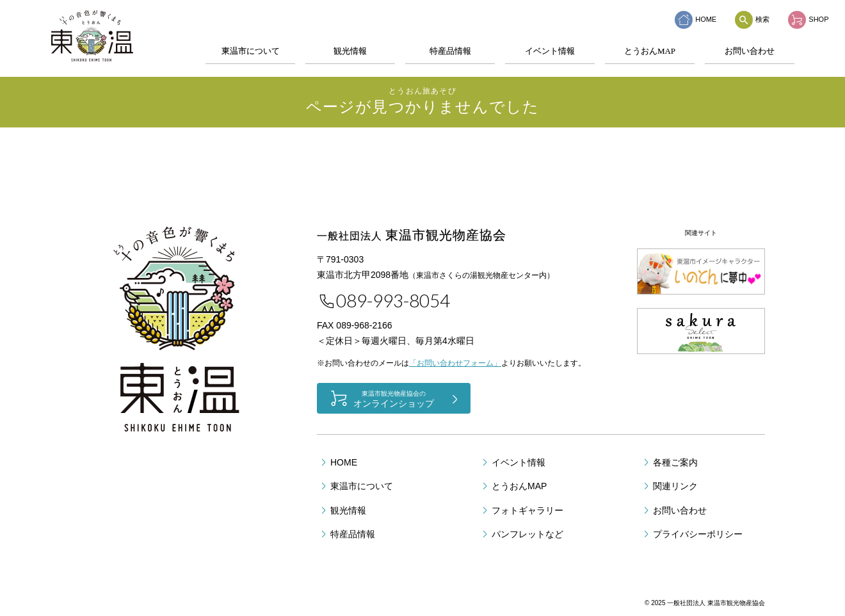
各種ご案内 (675, 462)
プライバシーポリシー (698, 534)
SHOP (808, 20)
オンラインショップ (394, 399)
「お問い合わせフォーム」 (455, 363)
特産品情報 (450, 51)
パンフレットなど (527, 534)
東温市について (251, 51)
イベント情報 (550, 51)
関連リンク (675, 486)
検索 (752, 20)
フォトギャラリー (527, 510)
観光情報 (350, 51)
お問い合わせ (750, 51)
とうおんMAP (650, 51)
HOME (696, 20)
